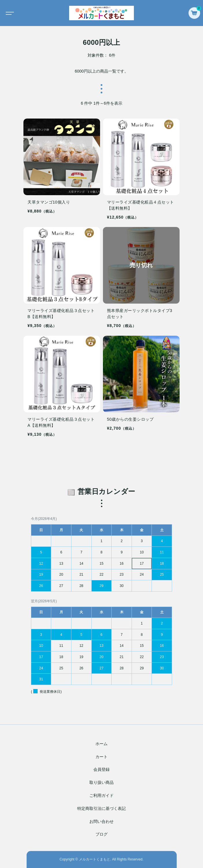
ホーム (101, 744)
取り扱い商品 (101, 783)
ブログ (101, 834)
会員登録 (101, 770)
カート (101, 757)
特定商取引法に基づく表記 (101, 808)
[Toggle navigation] (9, 13)
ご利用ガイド (101, 795)
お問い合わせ (101, 821)
